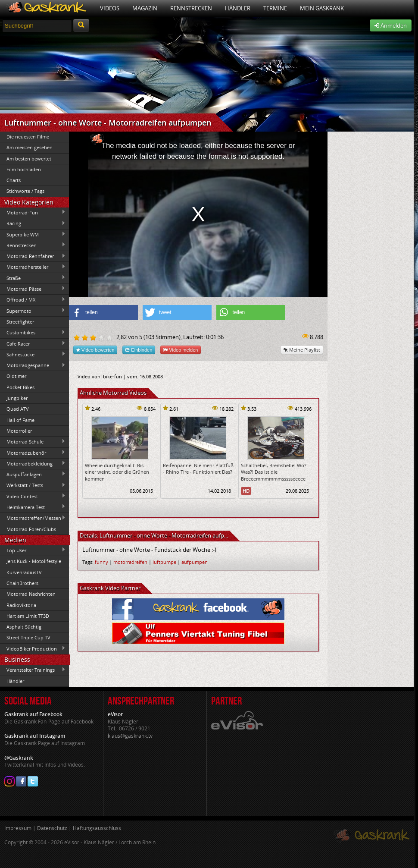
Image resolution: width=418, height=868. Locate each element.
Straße (33, 278)
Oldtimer (16, 376)
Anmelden (391, 25)
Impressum (18, 828)
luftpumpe (164, 562)
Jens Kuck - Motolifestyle (34, 561)
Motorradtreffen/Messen (33, 518)
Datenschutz (52, 828)
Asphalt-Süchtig (24, 627)
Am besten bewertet (29, 159)
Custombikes (33, 333)
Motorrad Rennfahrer (33, 256)
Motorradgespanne (33, 365)
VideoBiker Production (33, 648)
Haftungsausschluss (97, 828)
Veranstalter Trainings (33, 670)
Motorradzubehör (33, 453)
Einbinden (139, 350)
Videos (110, 8)
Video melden (181, 350)
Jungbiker (17, 398)
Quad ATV (18, 409)
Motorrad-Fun (33, 212)
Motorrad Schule (33, 442)
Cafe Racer (33, 343)
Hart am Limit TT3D (28, 616)
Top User (33, 550)
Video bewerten (95, 350)
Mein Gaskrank (322, 8)
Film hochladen (24, 169)
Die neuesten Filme (28, 137)
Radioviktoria (21, 605)
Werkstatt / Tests (33, 485)
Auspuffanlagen (33, 474)
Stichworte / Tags (25, 191)
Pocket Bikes (20, 387)
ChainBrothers (22, 583)
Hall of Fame (20, 420)
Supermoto (33, 311)
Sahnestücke (33, 354)
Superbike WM (33, 234)
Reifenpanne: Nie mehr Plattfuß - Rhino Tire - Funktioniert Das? (198, 469)
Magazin (145, 8)
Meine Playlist (302, 350)
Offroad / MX (33, 300)
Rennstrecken (191, 8)
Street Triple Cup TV (28, 637)
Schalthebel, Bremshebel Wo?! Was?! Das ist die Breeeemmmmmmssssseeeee (274, 472)
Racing (33, 223)
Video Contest (33, 496)
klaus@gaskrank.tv (130, 736)
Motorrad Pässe (33, 289)
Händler (238, 8)
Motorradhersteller (33, 267)
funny (101, 562)
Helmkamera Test (33, 507)
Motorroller (19, 431)
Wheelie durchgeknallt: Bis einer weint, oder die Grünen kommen (117, 472)
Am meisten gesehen (30, 147)
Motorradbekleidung (33, 463)
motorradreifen (130, 562)
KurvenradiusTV (24, 572)
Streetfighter (20, 322)
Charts (14, 180)
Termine (275, 8)
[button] (103, 313)
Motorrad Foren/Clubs (31, 529)
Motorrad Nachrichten (31, 594)
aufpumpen (195, 562)
